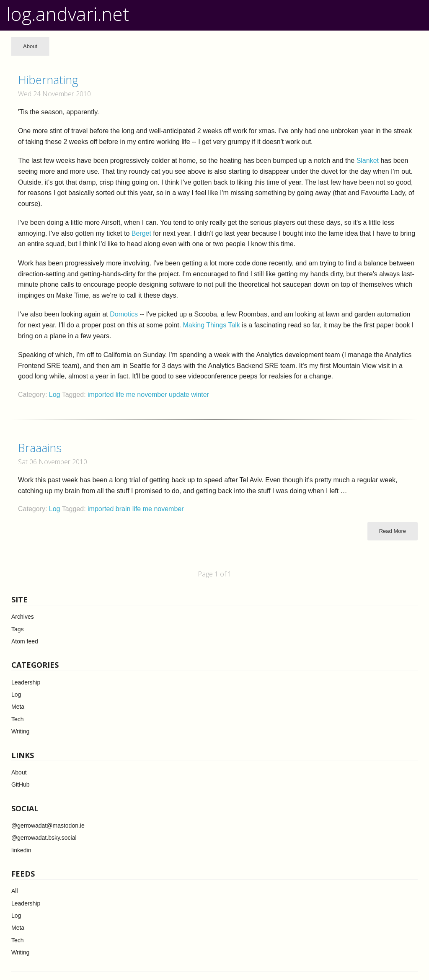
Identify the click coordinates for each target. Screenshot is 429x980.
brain (124, 509)
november (153, 395)
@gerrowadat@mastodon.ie (48, 826)
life (121, 395)
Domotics (124, 314)
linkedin (21, 850)
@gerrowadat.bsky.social (44, 838)
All (15, 891)
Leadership (26, 682)
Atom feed (25, 641)
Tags (18, 629)
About (30, 46)
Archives (23, 617)
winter (200, 395)
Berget (141, 233)
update (180, 395)
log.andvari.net (68, 14)
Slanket (368, 161)
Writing (20, 731)
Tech (18, 719)
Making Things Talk (212, 325)
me (132, 395)
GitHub (21, 785)
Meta (18, 707)
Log (55, 395)
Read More (393, 531)
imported (102, 395)
